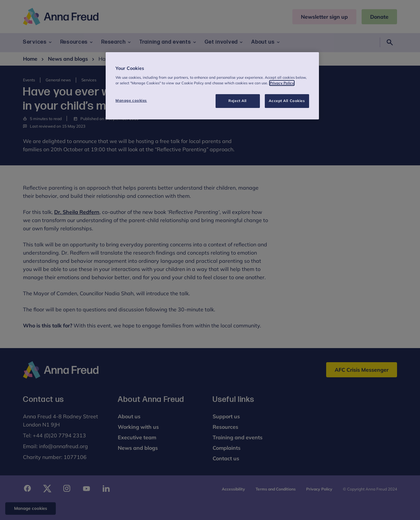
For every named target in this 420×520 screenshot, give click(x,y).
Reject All (238, 101)
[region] (212, 86)
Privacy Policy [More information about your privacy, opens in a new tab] (282, 83)
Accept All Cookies (287, 101)
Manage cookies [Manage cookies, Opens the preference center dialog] (131, 100)
